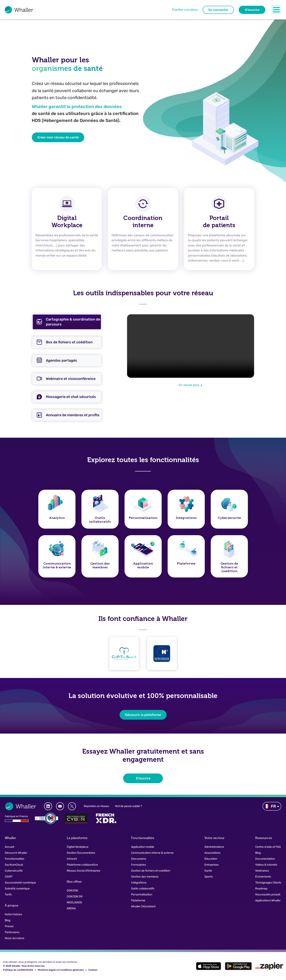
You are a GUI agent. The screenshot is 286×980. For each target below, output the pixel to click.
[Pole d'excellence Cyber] (76, 818)
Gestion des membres (145, 877)
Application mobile (143, 847)
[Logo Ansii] (46, 818)
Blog (8, 920)
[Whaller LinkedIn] (48, 806)
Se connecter (218, 10)
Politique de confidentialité (18, 970)
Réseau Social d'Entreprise (84, 871)
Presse (9, 926)
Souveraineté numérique (20, 883)
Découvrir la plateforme (143, 715)
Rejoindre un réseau (96, 806)
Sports (209, 877)
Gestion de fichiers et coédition (151, 871)
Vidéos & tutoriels (266, 865)
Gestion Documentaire (81, 853)
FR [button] (270, 806)
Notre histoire (13, 914)
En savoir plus (191, 385)
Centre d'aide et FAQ (268, 847)
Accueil (9, 847)
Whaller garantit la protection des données (77, 107)
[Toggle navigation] (276, 10)
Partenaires (12, 932)
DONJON (72, 891)
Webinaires (262, 871)
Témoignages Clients (268, 883)
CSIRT (9, 877)
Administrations (214, 847)
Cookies (93, 970)
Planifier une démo (185, 10)
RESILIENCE (74, 902)
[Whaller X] (72, 806)
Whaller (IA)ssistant (143, 906)
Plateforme (138, 900)
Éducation (211, 859)
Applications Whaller (268, 900)
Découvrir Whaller (16, 853)
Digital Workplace (78, 847)
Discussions (139, 859)
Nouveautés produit (268, 895)
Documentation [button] (265, 859)
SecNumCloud (14, 865)
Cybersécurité (14, 871)
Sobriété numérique (17, 889)
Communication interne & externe (152, 853)
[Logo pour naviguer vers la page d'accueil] (19, 10)
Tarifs (8, 895)
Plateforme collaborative (82, 865)
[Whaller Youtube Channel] (60, 806)
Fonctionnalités (14, 859)
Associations (212, 853)
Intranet (72, 859)
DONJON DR (75, 896)
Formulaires (139, 865)
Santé (208, 871)
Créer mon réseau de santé (58, 137)
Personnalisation (142, 895)
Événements (263, 877)
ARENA (71, 908)
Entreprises (212, 865)
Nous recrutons (14, 938)
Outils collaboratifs (143, 889)
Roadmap (261, 889)
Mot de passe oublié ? (128, 806)
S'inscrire (252, 10)
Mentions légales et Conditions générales (61, 970)
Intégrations (139, 883)
